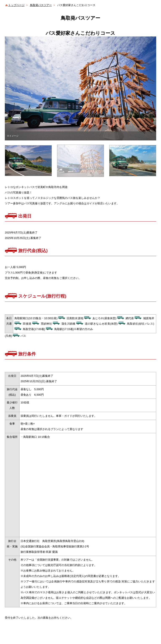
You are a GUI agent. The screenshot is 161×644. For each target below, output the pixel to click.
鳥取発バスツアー (41, 5)
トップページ (16, 5)
